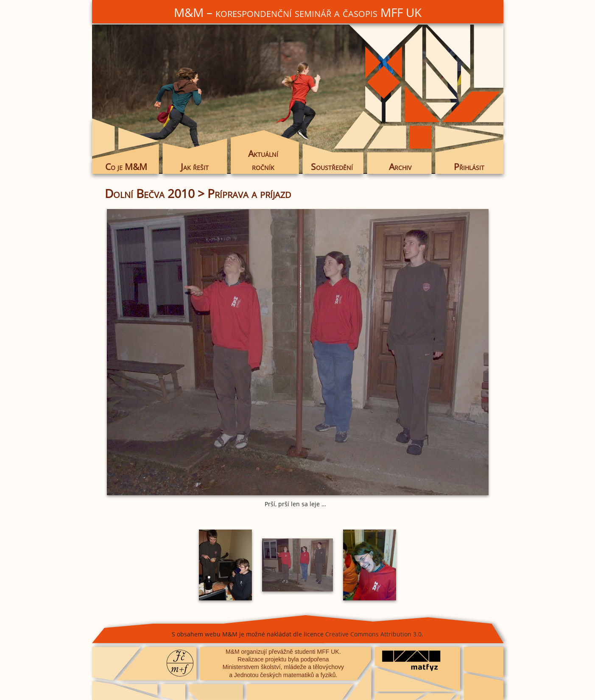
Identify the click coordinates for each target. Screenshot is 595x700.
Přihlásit (469, 167)
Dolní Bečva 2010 (150, 193)
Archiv (400, 167)
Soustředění (332, 167)
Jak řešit (195, 167)
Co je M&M (126, 167)
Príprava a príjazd (249, 193)
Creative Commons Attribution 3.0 (373, 634)
